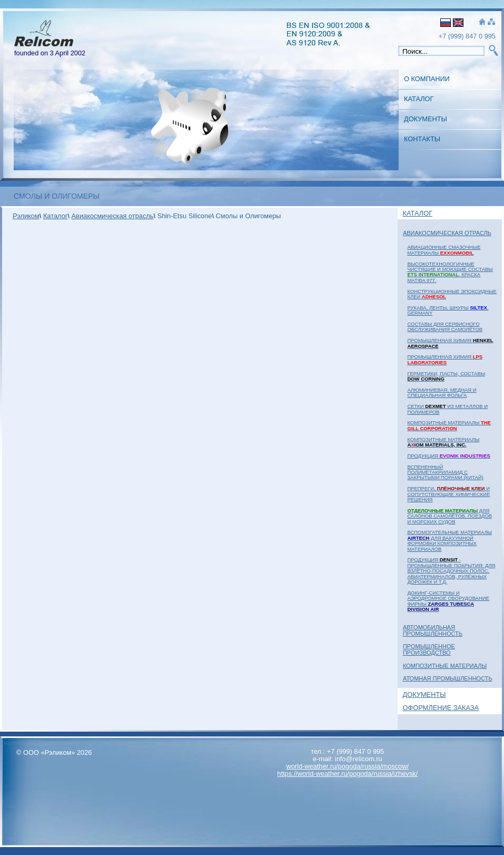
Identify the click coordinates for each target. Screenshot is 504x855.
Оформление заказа (441, 708)
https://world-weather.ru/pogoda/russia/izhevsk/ (347, 774)
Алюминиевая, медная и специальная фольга (442, 392)
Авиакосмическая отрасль (447, 233)
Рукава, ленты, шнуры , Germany (448, 310)
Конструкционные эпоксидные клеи (452, 294)
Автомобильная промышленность (433, 630)
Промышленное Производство (429, 649)
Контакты (422, 139)
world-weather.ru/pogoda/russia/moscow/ (347, 766)
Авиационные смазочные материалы (444, 250)
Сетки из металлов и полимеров (447, 409)
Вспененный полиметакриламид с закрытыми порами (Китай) (445, 472)
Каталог (419, 99)
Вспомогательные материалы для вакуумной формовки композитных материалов (449, 540)
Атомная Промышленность (448, 678)
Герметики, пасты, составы (446, 376)
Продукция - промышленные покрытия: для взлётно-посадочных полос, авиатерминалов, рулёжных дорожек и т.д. (451, 571)
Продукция (448, 456)
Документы (426, 119)
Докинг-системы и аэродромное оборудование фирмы (448, 601)
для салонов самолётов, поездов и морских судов (449, 516)
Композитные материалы (449, 425)
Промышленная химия (450, 343)
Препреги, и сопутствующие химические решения (448, 494)
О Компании (427, 79)
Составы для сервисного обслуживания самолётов (445, 327)
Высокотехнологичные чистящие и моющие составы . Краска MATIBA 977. (450, 272)
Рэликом (26, 216)
